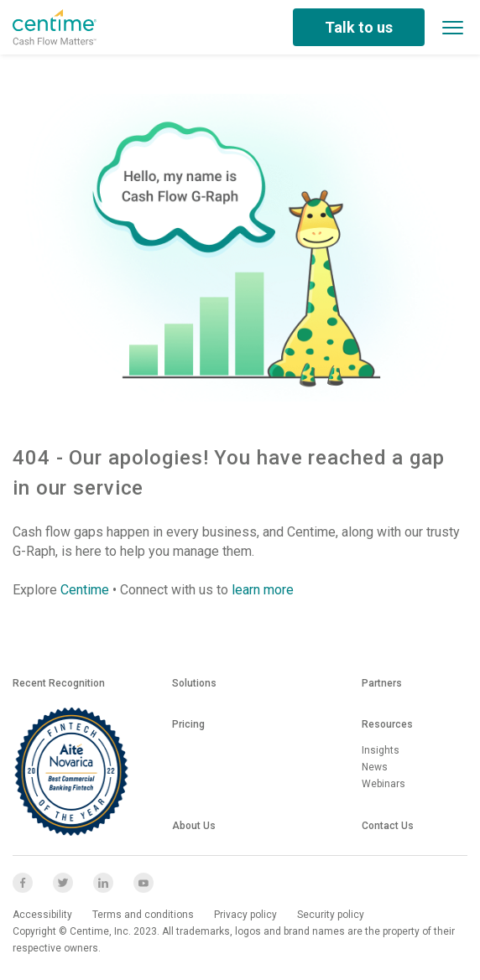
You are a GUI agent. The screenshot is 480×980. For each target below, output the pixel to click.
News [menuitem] (375, 767)
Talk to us (359, 27)
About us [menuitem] (194, 826)
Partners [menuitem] (382, 683)
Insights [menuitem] (381, 750)
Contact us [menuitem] (388, 826)
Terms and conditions (143, 915)
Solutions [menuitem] (194, 683)
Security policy (331, 915)
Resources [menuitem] (387, 724)
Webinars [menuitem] (383, 784)
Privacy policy (245, 915)
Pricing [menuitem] (188, 724)
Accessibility (42, 915)
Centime (85, 590)
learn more (263, 590)
